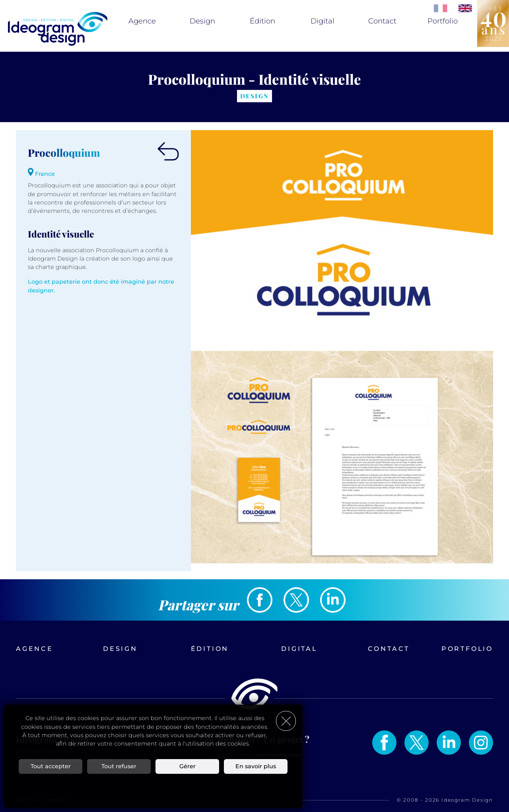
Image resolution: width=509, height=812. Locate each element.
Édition (262, 21)
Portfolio (443, 21)
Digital (322, 21)
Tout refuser (119, 766)
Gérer (187, 766)
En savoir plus (256, 766)
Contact (382, 21)
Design (202, 21)
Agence (142, 21)
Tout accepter (51, 766)
